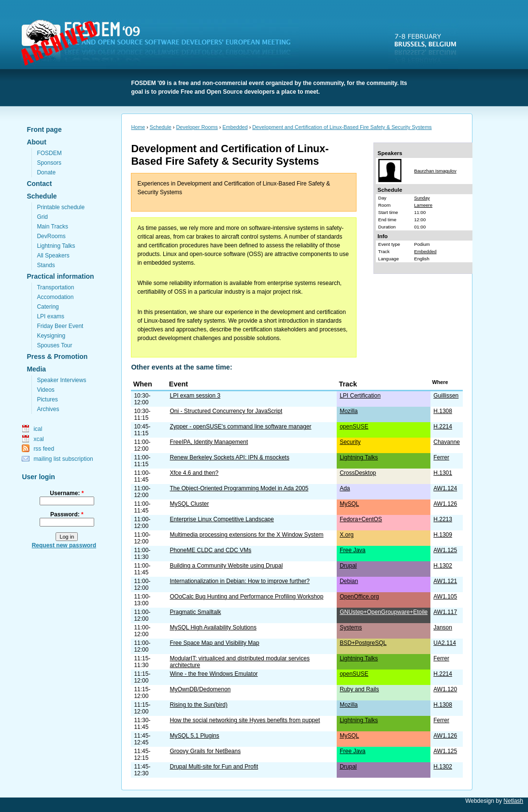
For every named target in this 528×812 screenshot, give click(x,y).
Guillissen (446, 396)
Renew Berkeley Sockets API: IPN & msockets (229, 457)
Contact (39, 184)
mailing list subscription (63, 459)
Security (350, 442)
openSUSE (354, 427)
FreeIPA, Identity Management (209, 442)
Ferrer (441, 457)
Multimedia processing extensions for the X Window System (246, 535)
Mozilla (349, 411)
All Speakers (53, 256)
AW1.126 (445, 504)
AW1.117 (445, 612)
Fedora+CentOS (361, 519)
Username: (67, 493)
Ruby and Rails (359, 689)
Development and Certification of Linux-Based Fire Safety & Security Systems (342, 127)
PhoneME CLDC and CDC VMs (210, 550)
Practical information (60, 276)
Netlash (513, 801)
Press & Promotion (57, 356)
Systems (351, 627)
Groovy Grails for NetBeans (205, 751)
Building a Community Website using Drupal (226, 566)
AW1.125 (445, 550)
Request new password (64, 545)
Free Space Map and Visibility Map (214, 643)
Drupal (348, 566)
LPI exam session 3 (195, 396)
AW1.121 (445, 581)
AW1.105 (445, 597)
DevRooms (51, 236)
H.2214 (443, 427)
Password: (67, 514)
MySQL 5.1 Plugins (194, 736)
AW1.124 (445, 488)
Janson (443, 627)
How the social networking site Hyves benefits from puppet (245, 720)
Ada (345, 488)
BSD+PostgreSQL (363, 643)
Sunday (422, 198)
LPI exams (50, 316)
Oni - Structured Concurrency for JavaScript (226, 411)
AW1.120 (445, 689)
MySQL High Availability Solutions (213, 627)
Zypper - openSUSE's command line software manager (240, 427)
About (36, 142)
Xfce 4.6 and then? (194, 473)
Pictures (47, 399)
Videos (45, 390)
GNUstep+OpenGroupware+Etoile (384, 612)
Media (36, 369)
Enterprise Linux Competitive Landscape (221, 519)
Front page (44, 129)
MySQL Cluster (189, 504)
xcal (38, 439)
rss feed (44, 449)
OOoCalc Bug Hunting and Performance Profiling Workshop (246, 597)
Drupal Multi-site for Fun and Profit (214, 767)
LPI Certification (360, 396)
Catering (48, 307)
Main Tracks (52, 227)
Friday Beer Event (60, 326)
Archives (48, 409)
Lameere (423, 205)
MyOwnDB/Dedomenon (200, 689)
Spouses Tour (54, 345)
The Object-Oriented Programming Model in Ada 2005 (239, 488)
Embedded (235, 127)
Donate (46, 172)
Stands (46, 265)
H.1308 (443, 411)
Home (138, 127)
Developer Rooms (197, 127)
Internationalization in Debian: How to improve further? (240, 581)
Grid (42, 217)
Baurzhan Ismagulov (435, 171)
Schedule (42, 196)
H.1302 (443, 566)
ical (38, 429)
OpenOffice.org (359, 597)
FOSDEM (162, 44)
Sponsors (49, 163)
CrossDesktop (358, 473)
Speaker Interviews (61, 380)
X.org (347, 535)
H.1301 (443, 473)
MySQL (349, 504)
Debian (349, 581)
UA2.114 (445, 643)
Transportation (55, 287)
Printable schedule (61, 207)
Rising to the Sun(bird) (198, 705)
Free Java (352, 550)
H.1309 (443, 535)
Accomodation (55, 297)
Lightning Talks (56, 246)
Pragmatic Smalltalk (195, 612)
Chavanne (447, 442)
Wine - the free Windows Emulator (214, 674)
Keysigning (51, 336)
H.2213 (443, 519)
